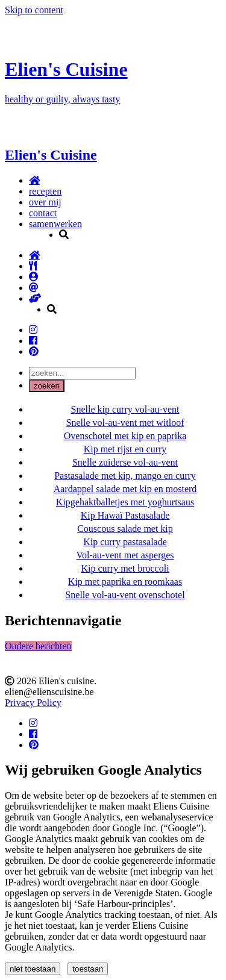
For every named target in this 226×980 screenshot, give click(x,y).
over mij (45, 202)
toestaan (88, 969)
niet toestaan (33, 969)
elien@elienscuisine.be (49, 692)
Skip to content (34, 10)
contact (43, 213)
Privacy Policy (33, 703)
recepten (45, 191)
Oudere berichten (38, 646)
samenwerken (55, 224)
